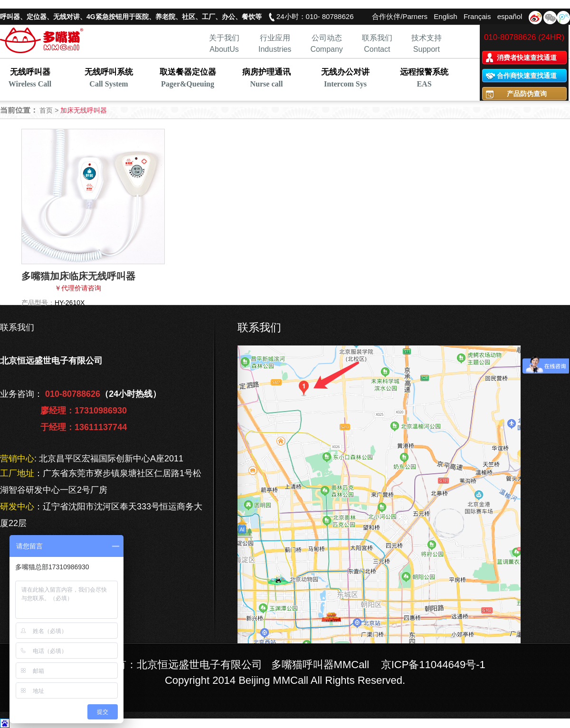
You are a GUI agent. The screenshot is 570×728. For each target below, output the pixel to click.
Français (477, 16)
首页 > (50, 110)
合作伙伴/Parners (400, 16)
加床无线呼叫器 (84, 110)
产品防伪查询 (527, 94)
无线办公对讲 (345, 79)
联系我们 (377, 38)
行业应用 (275, 38)
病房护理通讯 (266, 79)
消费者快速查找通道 (527, 57)
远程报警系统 (424, 79)
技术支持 (427, 38)
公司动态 (327, 38)
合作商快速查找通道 (527, 76)
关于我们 (224, 38)
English (445, 16)
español (510, 16)
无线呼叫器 (30, 79)
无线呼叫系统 (109, 79)
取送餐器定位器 (188, 79)
